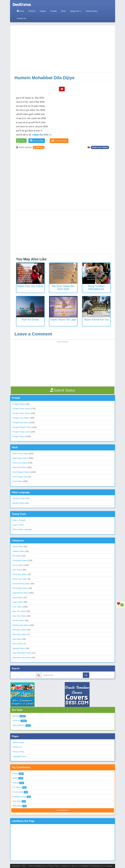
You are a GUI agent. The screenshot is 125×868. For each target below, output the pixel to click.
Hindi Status (18, 481)
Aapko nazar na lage (63, 319)
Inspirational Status (21, 593)
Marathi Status (19, 503)
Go (86, 675)
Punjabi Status (19, 436)
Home (20, 11)
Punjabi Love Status (21, 418)
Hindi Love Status (100, 147)
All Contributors (62, 810)
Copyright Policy (19, 756)
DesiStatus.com (39, 866)
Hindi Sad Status (20, 467)
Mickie (15, 778)
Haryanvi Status (19, 498)
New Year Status (20, 616)
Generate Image (59, 141)
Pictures (32, 11)
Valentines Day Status (22, 658)
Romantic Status (19, 630)
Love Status (18, 607)
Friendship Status (20, 560)
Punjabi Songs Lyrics (21, 432)
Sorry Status (18, 644)
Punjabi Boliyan (19, 404)
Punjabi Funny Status (22, 409)
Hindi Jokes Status (20, 458)
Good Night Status (20, 588)
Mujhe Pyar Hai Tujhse (30, 286)
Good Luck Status (20, 579)
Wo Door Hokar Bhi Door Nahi (63, 288)
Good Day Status (20, 574)
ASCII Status (18, 547)
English (43, 11)
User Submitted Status (22, 653)
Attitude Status (19, 551)
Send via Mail (37, 141)
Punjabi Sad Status (21, 423)
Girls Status (17, 570)
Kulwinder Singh (19, 797)
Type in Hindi (18, 525)
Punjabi (53, 11)
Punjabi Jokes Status (21, 413)
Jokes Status (18, 602)
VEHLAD (16, 721)
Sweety (16, 783)
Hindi (63, 11)
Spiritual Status (19, 648)
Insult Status (18, 597)
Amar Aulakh (18, 792)
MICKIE (16, 716)
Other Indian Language (22, 529)
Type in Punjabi (19, 520)
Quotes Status (19, 620)
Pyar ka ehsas (30, 319)
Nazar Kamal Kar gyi (96, 319)
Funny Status (18, 565)
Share (23, 141)
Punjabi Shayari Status (22, 427)
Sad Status (17, 639)
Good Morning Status (22, 584)
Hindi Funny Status (21, 454)
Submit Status (92, 11)
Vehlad (15, 773)
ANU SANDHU (19, 725)
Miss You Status (19, 611)
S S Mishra (39, 147)
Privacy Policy (18, 752)
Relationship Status (21, 625)
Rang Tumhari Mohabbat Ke (96, 288)
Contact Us (21, 18)
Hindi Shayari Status (21, 472)
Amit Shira (17, 801)
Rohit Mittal (17, 806)
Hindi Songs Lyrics (20, 477)
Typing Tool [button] (75, 11)
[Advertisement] (63, 50)
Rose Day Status (20, 634)
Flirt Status (17, 556)
